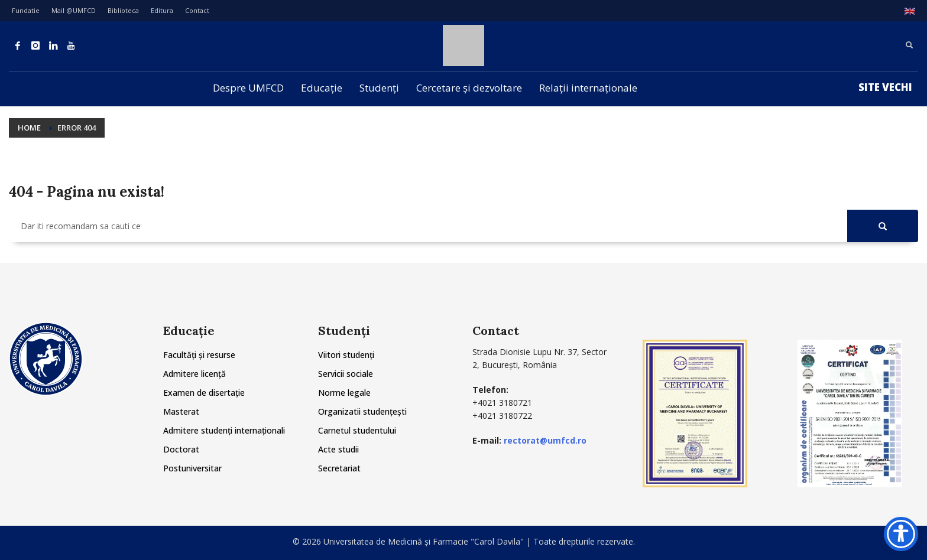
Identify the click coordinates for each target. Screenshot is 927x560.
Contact (197, 10)
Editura (162, 10)
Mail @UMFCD (74, 10)
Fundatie (26, 10)
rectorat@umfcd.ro (545, 440)
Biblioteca (123, 10)
